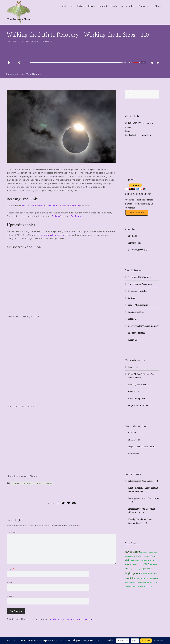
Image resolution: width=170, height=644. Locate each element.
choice (128, 560)
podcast (155, 578)
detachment (136, 564)
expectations (153, 564)
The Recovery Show (29, 41)
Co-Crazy (132, 298)
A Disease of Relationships (140, 277)
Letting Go (133, 319)
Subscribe (68, 6)
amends (128, 556)
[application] (76, 63)
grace (141, 569)
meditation (131, 578)
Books (114, 6)
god (138, 569)
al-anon (155, 552)
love (155, 573)
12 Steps (16, 483)
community (143, 560)
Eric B (147, 564)
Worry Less (133, 340)
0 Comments (48, 41)
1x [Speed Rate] (144, 63)
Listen (80, 6)
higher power (133, 573)
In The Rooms (134, 440)
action (150, 552)
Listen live (133, 236)
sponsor (144, 582)
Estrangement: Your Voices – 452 (143, 481)
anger (132, 556)
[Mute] (130, 63)
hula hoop (143, 574)
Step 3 (156, 582)
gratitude (146, 568)
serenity (137, 582)
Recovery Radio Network (139, 384)
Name (10, 569)
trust (148, 586)
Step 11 (152, 582)
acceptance (133, 551)
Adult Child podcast (137, 398)
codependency (135, 560)
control (128, 564)
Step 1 (148, 582)
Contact (103, 6)
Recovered (133, 367)
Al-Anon (132, 433)
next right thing (141, 578)
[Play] (10, 63)
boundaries (146, 556)
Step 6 (131, 586)
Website (11, 596)
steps (138, 586)
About (158, 6)
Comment (12, 532)
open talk (149, 578)
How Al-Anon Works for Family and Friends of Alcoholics (51, 206)
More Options (33, 74)
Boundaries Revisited (138, 291)
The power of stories (137, 333)
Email (10, 582)
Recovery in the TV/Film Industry (143, 326)
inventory (149, 573)
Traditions (143, 586)
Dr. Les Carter (59, 216)
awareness (27, 483)
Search (91, 6)
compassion (150, 560)
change (39, 483)
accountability (144, 552)
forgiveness (133, 569)
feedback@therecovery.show (56, 235)
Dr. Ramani (77, 216)
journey (49, 483)
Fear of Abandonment (138, 305)
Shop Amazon (137, 213)
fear (127, 568)
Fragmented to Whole (138, 405)
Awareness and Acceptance (140, 284)
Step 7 (134, 586)
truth (152, 586)
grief (152, 569)
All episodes (128, 6)
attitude (137, 556)
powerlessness (129, 582)
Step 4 (127, 586)
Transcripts (144, 6)
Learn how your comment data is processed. (71, 619)
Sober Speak (134, 391)
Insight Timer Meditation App (142, 446)
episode (142, 564)
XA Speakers (134, 454)
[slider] (76, 63)
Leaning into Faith (136, 312)
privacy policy (135, 243)
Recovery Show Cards (138, 250)
